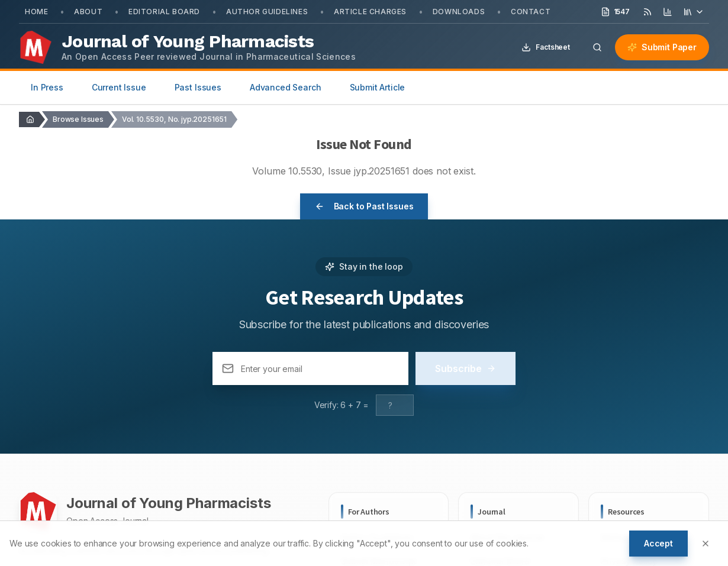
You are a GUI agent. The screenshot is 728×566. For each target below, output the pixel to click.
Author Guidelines (267, 12)
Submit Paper (662, 47)
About (88, 12)
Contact (531, 12)
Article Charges (370, 12)
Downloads (459, 12)
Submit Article (378, 87)
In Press (47, 87)
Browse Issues (78, 119)
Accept (658, 543)
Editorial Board (164, 12)
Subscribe (466, 368)
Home (36, 12)
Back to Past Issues (364, 206)
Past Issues (198, 87)
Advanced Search (286, 87)
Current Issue (119, 87)
